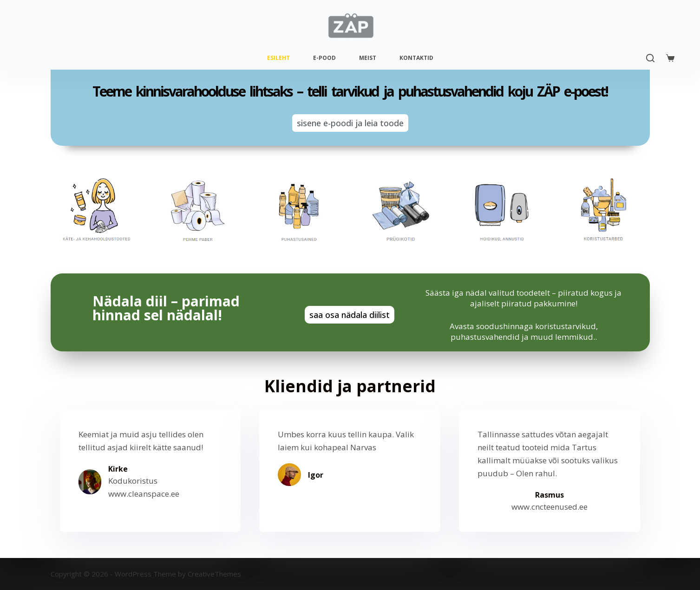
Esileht (278, 58)
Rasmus (550, 495)
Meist (368, 58)
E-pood (324, 58)
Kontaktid (416, 58)
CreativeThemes (214, 574)
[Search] (650, 58)
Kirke (118, 469)
